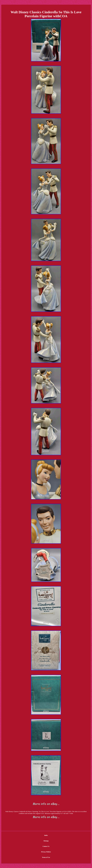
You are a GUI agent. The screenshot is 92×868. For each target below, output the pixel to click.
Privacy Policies (46, 852)
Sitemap (46, 841)
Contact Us (46, 846)
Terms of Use (46, 857)
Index (46, 835)
